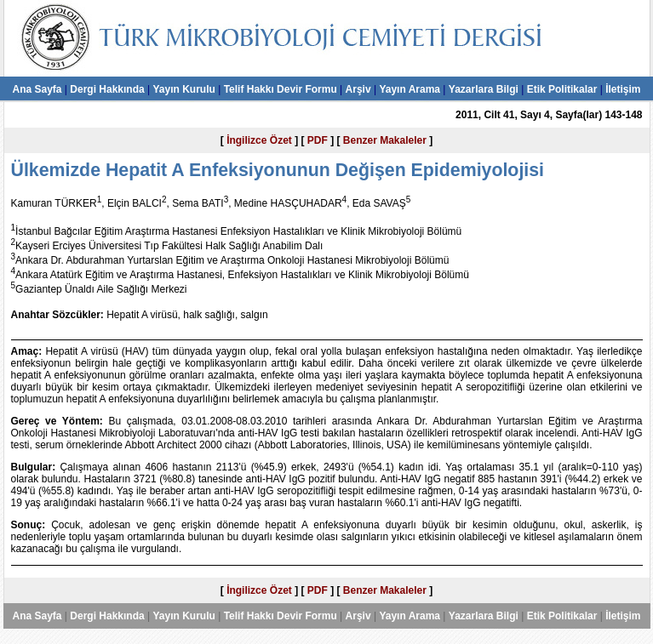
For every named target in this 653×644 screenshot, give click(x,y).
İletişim (623, 89)
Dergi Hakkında (107, 89)
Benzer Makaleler (385, 140)
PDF (318, 140)
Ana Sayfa (37, 89)
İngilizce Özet (259, 140)
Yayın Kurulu (183, 89)
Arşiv (358, 89)
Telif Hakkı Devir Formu (281, 89)
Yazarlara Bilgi (484, 89)
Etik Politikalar (562, 89)
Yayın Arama (410, 89)
